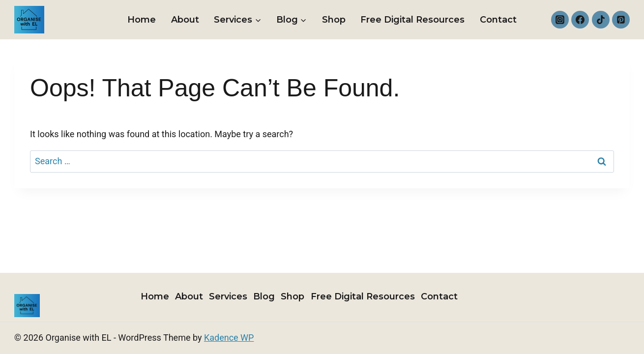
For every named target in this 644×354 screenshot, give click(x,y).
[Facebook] (580, 20)
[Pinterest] (621, 20)
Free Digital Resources (412, 20)
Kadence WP (229, 338)
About (185, 20)
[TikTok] (601, 20)
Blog (264, 296)
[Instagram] (560, 20)
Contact (498, 20)
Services (228, 296)
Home (142, 20)
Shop (334, 20)
